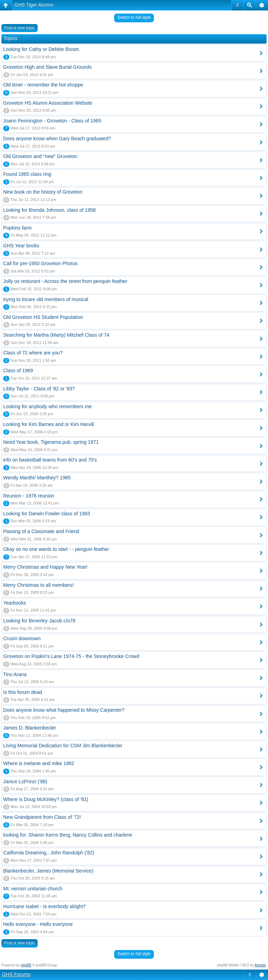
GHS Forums (16, 974)
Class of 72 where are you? (33, 353)
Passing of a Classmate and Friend (41, 531)
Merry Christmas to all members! (38, 585)
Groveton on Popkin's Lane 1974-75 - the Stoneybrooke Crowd (71, 656)
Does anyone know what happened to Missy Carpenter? (64, 710)
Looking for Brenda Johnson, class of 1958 (49, 210)
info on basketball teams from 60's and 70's (50, 460)
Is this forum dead (23, 692)
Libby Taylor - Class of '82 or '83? (39, 389)
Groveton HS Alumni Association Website (48, 103)
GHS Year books (21, 246)
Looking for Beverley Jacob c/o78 (39, 621)
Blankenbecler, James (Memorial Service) (48, 871)
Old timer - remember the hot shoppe (43, 85)
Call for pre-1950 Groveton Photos (40, 263)
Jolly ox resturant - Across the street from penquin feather (65, 281)
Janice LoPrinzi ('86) (25, 781)
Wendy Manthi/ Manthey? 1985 (37, 478)
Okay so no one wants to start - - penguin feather (56, 549)
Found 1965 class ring (27, 174)
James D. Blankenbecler (30, 728)
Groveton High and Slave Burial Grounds (47, 67)
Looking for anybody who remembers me (47, 406)
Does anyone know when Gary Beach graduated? (57, 139)
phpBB (26, 965)
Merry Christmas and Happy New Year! (45, 567)
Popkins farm (17, 228)
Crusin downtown (22, 638)
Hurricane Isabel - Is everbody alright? (44, 906)
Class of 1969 (18, 371)
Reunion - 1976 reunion (29, 496)
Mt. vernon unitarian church (33, 889)
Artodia (260, 965)
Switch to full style (134, 17)
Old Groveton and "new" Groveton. (41, 156)
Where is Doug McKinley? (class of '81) (46, 799)
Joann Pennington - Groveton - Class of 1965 (52, 121)
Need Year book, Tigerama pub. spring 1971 (51, 442)
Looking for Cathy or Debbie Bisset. (42, 49)
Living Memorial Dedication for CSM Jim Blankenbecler (63, 746)
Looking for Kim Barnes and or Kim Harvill (49, 424)
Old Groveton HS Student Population (43, 317)
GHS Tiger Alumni (34, 5)
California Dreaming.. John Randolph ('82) (49, 853)
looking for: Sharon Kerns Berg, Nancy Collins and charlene (68, 835)
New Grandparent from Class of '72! (42, 817)
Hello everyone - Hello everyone (38, 924)
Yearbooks (15, 603)
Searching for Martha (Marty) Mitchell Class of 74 (56, 335)
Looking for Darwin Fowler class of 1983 (47, 514)
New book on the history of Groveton (43, 192)
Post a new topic (20, 28)
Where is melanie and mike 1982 (39, 763)
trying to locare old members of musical (46, 299)
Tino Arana (15, 674)
